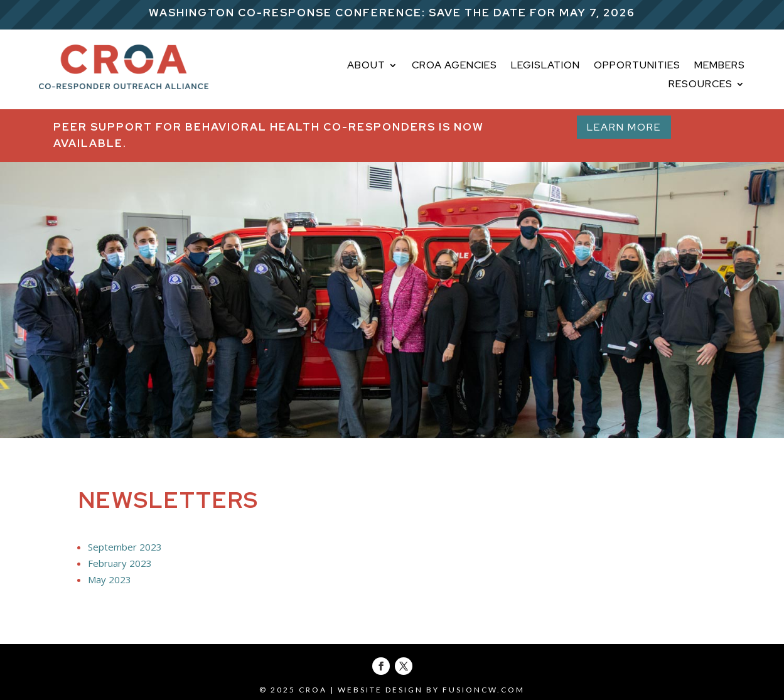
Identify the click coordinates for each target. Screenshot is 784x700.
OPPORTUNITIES (637, 66)
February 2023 (120, 563)
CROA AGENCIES (454, 66)
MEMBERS (720, 66)
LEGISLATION (545, 66)
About (366, 66)
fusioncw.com (484, 690)
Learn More (624, 127)
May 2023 (110, 579)
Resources (701, 85)
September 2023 (125, 547)
